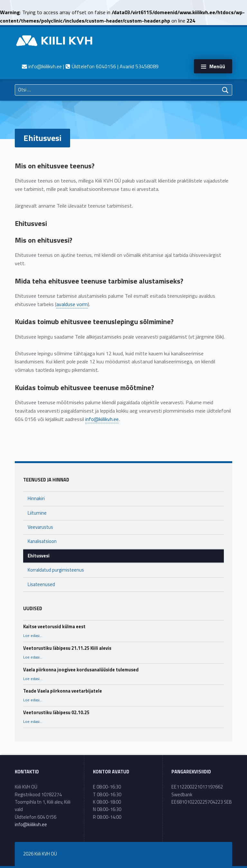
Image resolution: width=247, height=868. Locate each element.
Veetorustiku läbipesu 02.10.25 (56, 713)
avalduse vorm (72, 304)
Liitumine (37, 513)
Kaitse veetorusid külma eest (54, 627)
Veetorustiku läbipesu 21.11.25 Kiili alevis (67, 648)
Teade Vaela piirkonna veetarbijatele (63, 691)
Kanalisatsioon (42, 541)
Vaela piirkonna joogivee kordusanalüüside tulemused (81, 670)
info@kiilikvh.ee (102, 419)
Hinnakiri (36, 499)
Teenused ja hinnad (46, 480)
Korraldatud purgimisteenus (56, 570)
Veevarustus (40, 527)
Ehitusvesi (39, 556)
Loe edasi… (33, 636)
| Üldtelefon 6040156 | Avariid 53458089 (90, 66)
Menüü (217, 66)
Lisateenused (41, 584)
